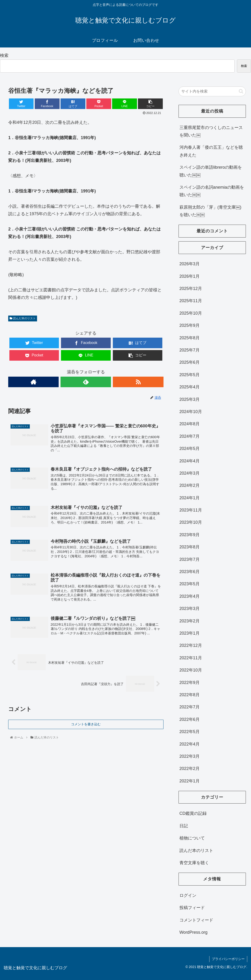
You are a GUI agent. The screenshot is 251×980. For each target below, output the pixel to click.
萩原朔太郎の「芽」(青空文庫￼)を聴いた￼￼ (210, 211)
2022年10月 (191, 670)
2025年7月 (190, 350)
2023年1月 (190, 633)
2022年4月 (190, 744)
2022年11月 (191, 658)
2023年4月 (190, 596)
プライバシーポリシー (228, 959)
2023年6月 (190, 572)
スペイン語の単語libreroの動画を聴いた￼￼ (211, 171)
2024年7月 (190, 436)
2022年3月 (190, 756)
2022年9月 (190, 683)
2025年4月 (190, 387)
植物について (192, 838)
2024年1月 (190, 498)
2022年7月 (190, 707)
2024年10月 (191, 412)
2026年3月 (190, 264)
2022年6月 (190, 719)
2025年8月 (190, 338)
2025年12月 (191, 289)
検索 (4, 55)
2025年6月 (190, 362)
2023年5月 (190, 584)
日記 (184, 826)
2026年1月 (190, 276)
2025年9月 (190, 325)
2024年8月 (190, 424)
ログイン (188, 895)
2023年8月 (190, 547)
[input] (212, 91)
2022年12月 (191, 645)
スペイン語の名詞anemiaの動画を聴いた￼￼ (212, 191)
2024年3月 (190, 473)
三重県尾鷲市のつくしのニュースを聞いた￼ (211, 131)
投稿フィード (192, 908)
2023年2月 (190, 621)
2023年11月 (191, 510)
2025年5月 (190, 375)
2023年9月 (190, 535)
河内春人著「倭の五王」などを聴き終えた (211, 151)
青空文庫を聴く (194, 863)
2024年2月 (190, 485)
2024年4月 (190, 461)
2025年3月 (190, 399)
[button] (241, 91)
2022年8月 (190, 695)
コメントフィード (196, 920)
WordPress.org (194, 932)
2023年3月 (190, 609)
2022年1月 (190, 781)
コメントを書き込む (86, 724)
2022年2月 (190, 769)
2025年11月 (191, 301)
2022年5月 (190, 732)
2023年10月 (191, 522)
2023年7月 (190, 559)
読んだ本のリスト (23, 318)
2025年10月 (191, 313)
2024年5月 (190, 449)
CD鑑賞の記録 (193, 813)
